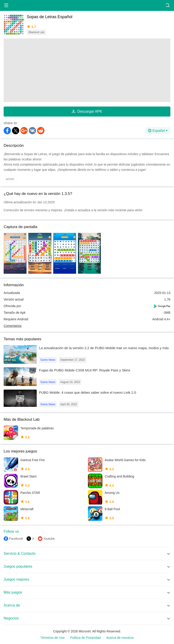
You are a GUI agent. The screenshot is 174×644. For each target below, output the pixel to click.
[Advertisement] (87, 70)
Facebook (16, 539)
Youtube (49, 539)
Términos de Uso (52, 638)
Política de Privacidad (86, 638)
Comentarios (13, 326)
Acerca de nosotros (120, 638)
